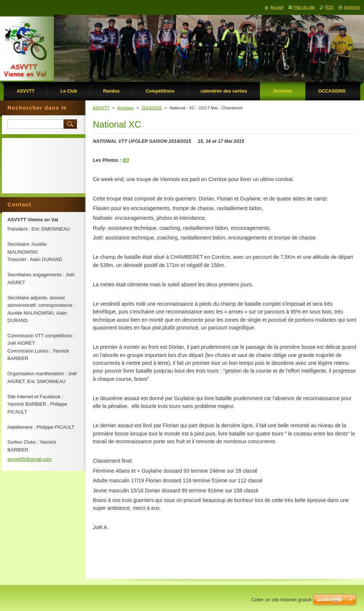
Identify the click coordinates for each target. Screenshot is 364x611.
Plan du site (304, 7)
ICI (126, 160)
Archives (126, 108)
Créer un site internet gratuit (281, 600)
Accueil (277, 7)
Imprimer (352, 7)
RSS (329, 7)
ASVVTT (101, 108)
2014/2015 (152, 108)
